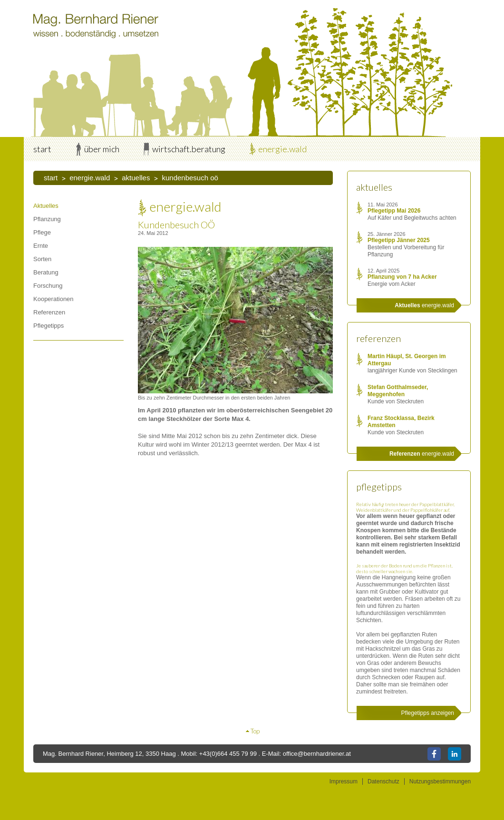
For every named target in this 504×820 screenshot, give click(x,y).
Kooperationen (53, 299)
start (42, 149)
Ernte (41, 246)
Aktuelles (136, 178)
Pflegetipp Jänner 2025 (399, 240)
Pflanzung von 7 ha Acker (402, 277)
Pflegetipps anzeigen (428, 713)
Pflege (42, 232)
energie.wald (282, 149)
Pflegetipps (48, 326)
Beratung (46, 272)
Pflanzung (47, 219)
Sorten (42, 259)
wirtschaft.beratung (189, 149)
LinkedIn (455, 754)
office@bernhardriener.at (317, 754)
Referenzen (49, 312)
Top (255, 731)
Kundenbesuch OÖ (190, 178)
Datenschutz (383, 781)
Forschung (48, 286)
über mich (102, 149)
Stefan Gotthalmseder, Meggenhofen (398, 391)
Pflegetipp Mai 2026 (394, 211)
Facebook (434, 754)
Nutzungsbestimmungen (440, 781)
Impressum (344, 781)
